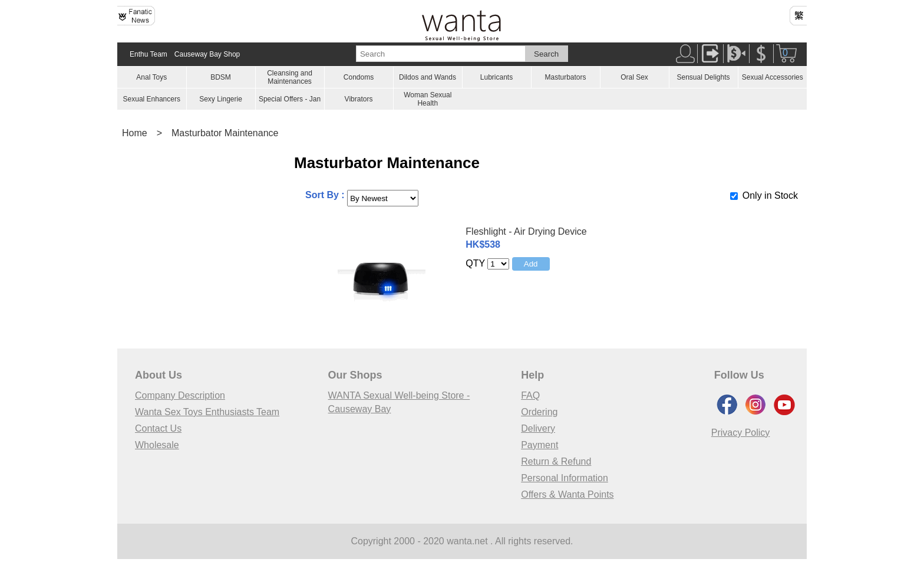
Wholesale (157, 445)
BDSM (221, 77)
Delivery (538, 428)
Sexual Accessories (773, 77)
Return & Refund (556, 461)
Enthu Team (148, 54)
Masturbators (565, 77)
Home (135, 133)
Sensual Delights (703, 77)
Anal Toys (151, 77)
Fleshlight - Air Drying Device (526, 231)
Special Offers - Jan (290, 99)
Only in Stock (770, 195)
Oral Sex (634, 77)
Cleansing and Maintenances (290, 77)
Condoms (359, 77)
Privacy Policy (741, 433)
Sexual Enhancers (152, 99)
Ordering (539, 412)
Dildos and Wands (428, 77)
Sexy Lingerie (221, 99)
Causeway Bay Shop (207, 54)
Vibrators (359, 99)
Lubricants (496, 77)
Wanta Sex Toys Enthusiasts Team (207, 412)
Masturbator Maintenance (225, 133)
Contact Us (158, 428)
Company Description (180, 395)
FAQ (530, 395)
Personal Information (565, 478)
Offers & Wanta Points (567, 494)
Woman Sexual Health (428, 99)
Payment (539, 445)
